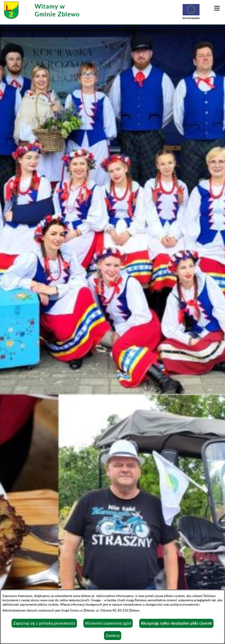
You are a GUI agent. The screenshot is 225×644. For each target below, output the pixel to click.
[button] (217, 8)
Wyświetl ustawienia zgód (108, 623)
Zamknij (113, 635)
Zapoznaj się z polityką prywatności (44, 623)
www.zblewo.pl (84, 596)
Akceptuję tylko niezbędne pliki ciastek (176, 623)
